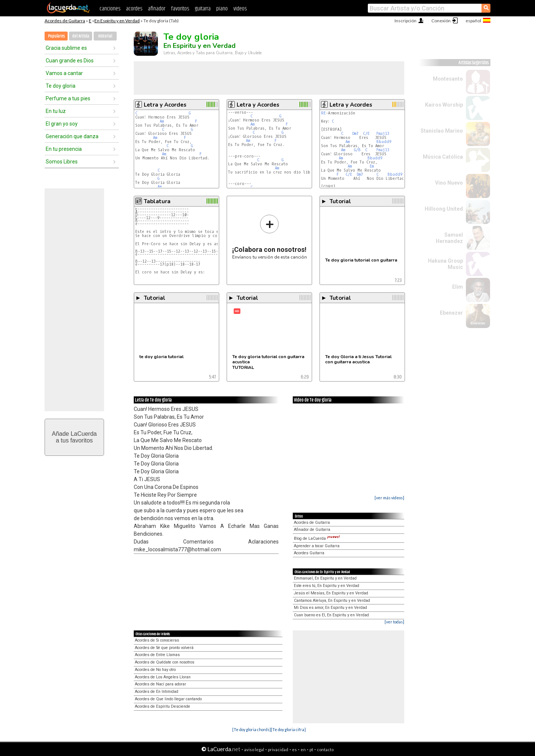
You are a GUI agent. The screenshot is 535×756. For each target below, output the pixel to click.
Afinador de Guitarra (312, 530)
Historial (105, 36)
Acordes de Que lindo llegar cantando (168, 699)
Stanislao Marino (442, 131)
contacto (325, 749)
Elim (458, 287)
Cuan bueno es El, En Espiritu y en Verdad (331, 615)
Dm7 (355, 134)
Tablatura (157, 201)
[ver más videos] (389, 498)
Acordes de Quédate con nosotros (165, 662)
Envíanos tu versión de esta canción (270, 237)
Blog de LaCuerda (317, 538)
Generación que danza (72, 136)
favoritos (180, 9)
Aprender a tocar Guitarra (317, 546)
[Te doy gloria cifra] (288, 729)
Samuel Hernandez (449, 238)
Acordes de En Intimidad (157, 692)
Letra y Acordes (165, 105)
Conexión (441, 21)
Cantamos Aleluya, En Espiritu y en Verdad (332, 601)
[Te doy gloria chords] (252, 729)
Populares (56, 36)
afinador (157, 9)
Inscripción (406, 21)
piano (222, 9)
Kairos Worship (444, 105)
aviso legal (254, 749)
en (303, 749)
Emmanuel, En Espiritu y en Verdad (325, 578)
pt (311, 749)
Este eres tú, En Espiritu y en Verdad (327, 586)
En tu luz (56, 111)
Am (162, 121)
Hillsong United (444, 209)
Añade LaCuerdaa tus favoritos (74, 437)
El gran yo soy (62, 124)
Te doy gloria (61, 86)
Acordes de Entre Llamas (157, 655)
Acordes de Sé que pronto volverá (164, 648)
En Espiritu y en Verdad (117, 21)
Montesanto (448, 79)
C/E (366, 134)
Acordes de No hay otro (155, 670)
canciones (110, 9)
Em (372, 166)
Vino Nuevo (449, 183)
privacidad (278, 749)
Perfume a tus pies (68, 98)
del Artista (81, 36)
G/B (357, 150)
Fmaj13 (383, 134)
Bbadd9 (384, 142)
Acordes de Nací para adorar (160, 684)
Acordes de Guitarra (65, 21)
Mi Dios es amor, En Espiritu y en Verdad (330, 608)
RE (323, 113)
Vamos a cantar (64, 73)
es (294, 749)
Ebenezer (451, 313)
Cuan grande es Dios (70, 61)
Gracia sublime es (66, 48)
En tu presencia (64, 149)
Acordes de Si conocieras (157, 640)
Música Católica (443, 157)
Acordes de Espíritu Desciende (163, 706)
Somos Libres (62, 162)
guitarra (203, 9)
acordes (134, 9)
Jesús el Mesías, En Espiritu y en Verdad (331, 593)
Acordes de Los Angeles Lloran (163, 677)
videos (240, 9)
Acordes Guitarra (309, 553)
